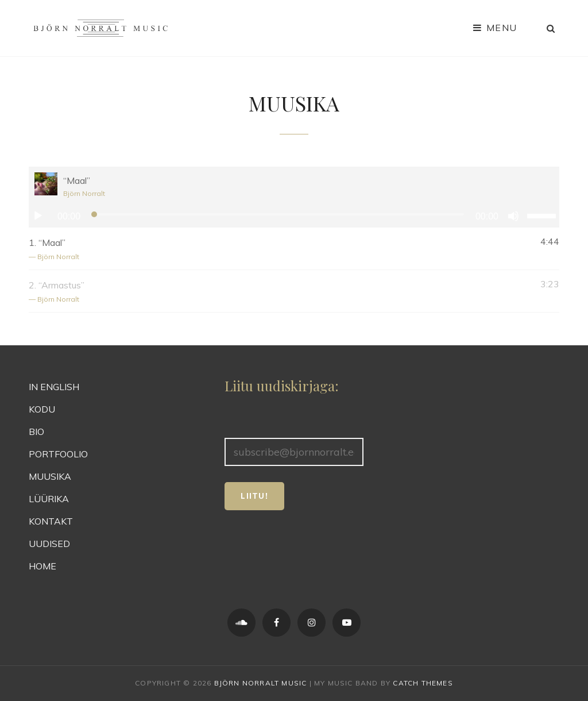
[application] (294, 216)
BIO (36, 432)
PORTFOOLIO (58, 454)
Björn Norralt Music (261, 683)
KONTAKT (51, 521)
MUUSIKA (50, 476)
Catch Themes (423, 683)
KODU (42, 409)
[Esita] (38, 216)
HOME (42, 566)
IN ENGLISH (54, 387)
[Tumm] (513, 216)
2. (283, 292)
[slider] (278, 214)
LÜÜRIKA (49, 499)
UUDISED (49, 544)
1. (283, 250)
